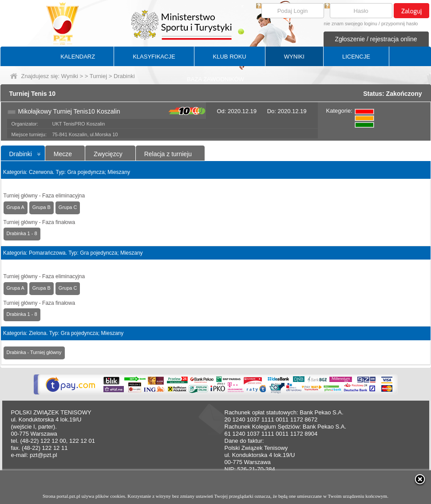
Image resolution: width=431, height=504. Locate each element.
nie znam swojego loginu (350, 24)
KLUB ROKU (230, 57)
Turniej (98, 76)
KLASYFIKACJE (154, 57)
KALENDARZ (78, 57)
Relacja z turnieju (168, 154)
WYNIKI (294, 57)
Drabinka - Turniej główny (34, 352)
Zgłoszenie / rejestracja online (376, 39)
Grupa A (16, 207)
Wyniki (70, 76)
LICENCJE (356, 57)
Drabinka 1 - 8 (22, 233)
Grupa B (42, 207)
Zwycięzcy (108, 154)
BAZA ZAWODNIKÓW (215, 79)
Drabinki (21, 154)
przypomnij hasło (400, 24)
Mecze (63, 154)
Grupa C (68, 207)
